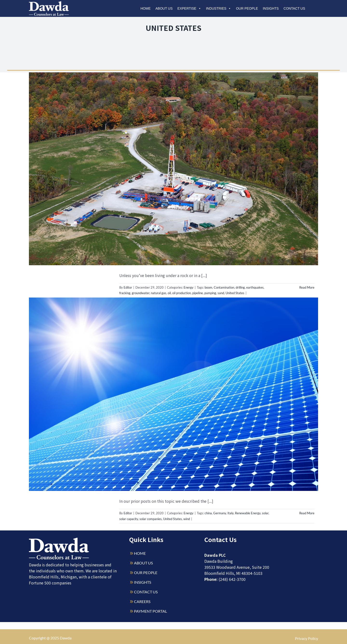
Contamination (224, 287)
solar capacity (129, 519)
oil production (182, 293)
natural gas (159, 293)
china (208, 513)
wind (187, 519)
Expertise (189, 8)
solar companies (151, 519)
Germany (220, 513)
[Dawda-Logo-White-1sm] (59, 539)
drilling (240, 287)
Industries (219, 8)
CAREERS (142, 601)
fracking (125, 293)
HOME (140, 553)
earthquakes (255, 287)
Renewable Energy (248, 513)
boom (208, 287)
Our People (247, 8)
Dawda (66, 638)
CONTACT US (146, 592)
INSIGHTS (143, 582)
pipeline (198, 293)
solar (265, 513)
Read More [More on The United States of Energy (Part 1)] (307, 287)
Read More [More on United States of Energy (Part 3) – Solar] (307, 513)
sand (221, 293)
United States (235, 293)
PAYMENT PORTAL (150, 611)
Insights (271, 8)
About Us (164, 8)
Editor (128, 287)
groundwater (141, 293)
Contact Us (294, 8)
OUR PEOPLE (146, 573)
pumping (210, 293)
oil (169, 293)
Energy (189, 287)
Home (146, 8)
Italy (230, 513)
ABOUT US (143, 563)
